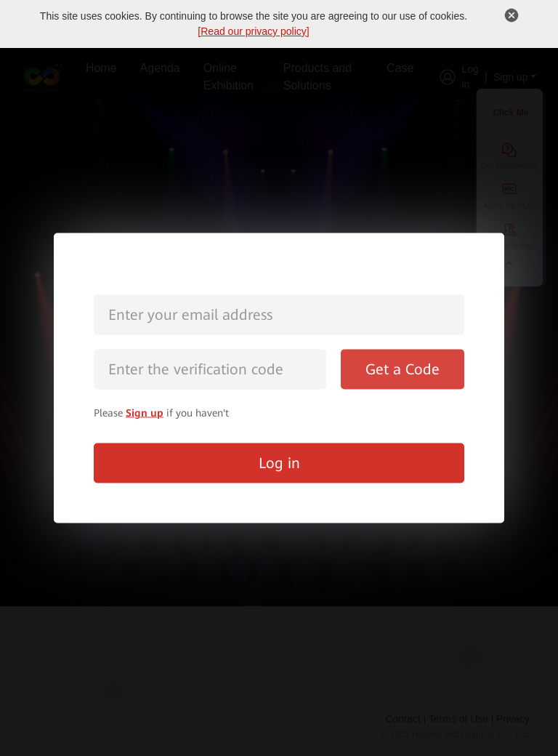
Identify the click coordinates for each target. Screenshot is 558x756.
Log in (279, 463)
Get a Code (403, 369)
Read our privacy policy (254, 31)
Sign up (145, 413)
